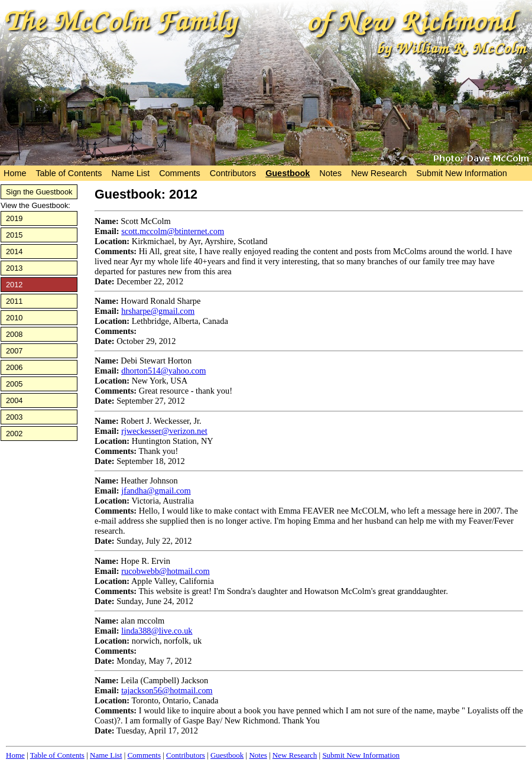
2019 (14, 218)
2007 (14, 351)
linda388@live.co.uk (157, 631)
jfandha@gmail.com (156, 491)
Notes (330, 173)
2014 (14, 251)
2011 (14, 301)
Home (15, 173)
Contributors (233, 173)
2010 (14, 318)
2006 (14, 367)
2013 (14, 268)
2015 (14, 235)
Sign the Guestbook (39, 192)
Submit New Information (462, 173)
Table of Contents (69, 173)
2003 (14, 417)
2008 (14, 334)
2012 (14, 285)
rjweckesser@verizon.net (164, 431)
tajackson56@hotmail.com (167, 690)
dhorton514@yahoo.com (163, 371)
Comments (180, 173)
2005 (14, 384)
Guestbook (288, 173)
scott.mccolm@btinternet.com (173, 231)
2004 (14, 400)
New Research (379, 173)
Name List (130, 173)
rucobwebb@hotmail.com (166, 571)
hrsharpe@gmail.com (158, 311)
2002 (14, 434)
